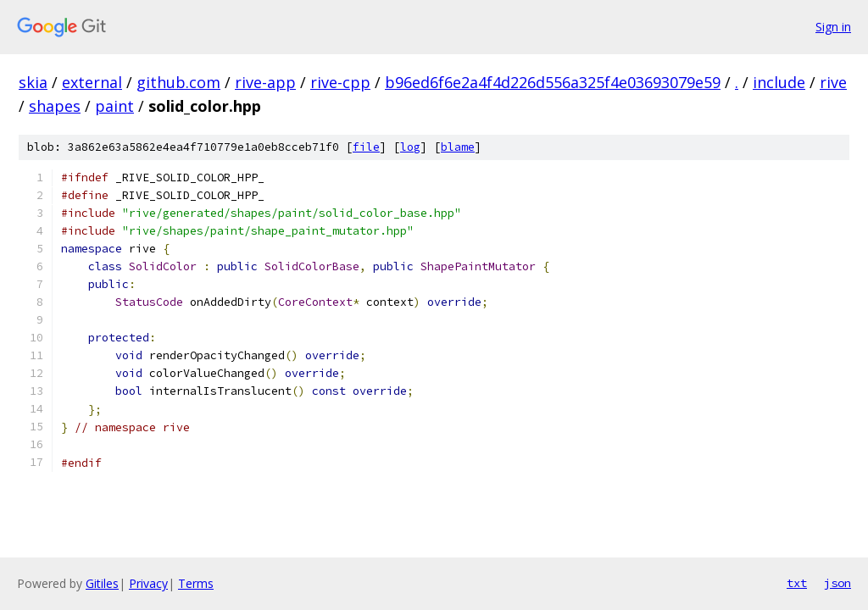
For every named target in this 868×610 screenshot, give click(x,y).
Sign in (833, 27)
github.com (178, 82)
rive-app (265, 82)
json (837, 583)
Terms (196, 583)
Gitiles (102, 583)
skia (33, 82)
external (92, 82)
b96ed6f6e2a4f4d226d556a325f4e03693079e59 (553, 82)
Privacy (148, 583)
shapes (55, 106)
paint (114, 106)
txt (797, 583)
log (410, 147)
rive (833, 82)
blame (458, 147)
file (366, 147)
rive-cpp (340, 82)
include (779, 82)
